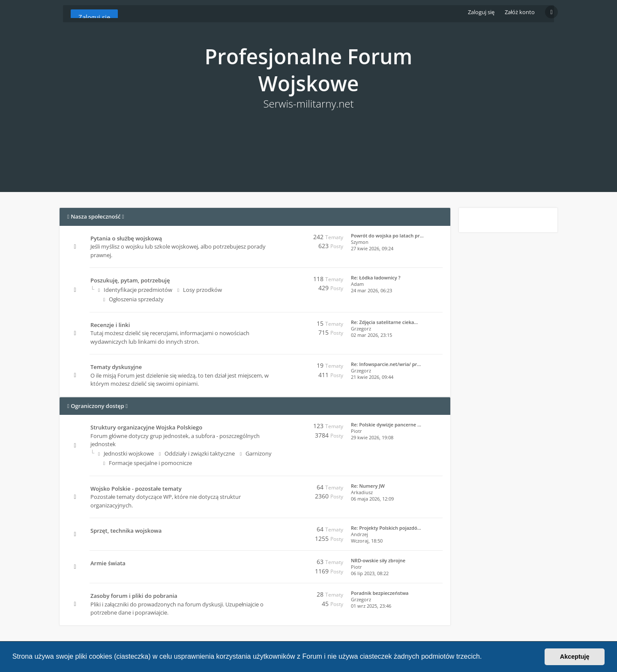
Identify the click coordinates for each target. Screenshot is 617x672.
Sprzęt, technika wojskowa (126, 531)
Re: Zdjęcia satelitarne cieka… (384, 322)
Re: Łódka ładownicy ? (376, 277)
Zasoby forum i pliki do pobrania (134, 596)
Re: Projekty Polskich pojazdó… (386, 528)
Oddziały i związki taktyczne (197, 453)
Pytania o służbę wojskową (126, 238)
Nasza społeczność (96, 216)
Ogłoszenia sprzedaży (133, 299)
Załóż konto (520, 12)
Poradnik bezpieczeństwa (380, 593)
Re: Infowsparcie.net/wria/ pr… (386, 364)
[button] (485, 657)
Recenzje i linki (110, 325)
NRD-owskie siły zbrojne (378, 560)
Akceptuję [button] (575, 657)
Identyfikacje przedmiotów (135, 290)
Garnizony (256, 453)
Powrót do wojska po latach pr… (387, 235)
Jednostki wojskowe (126, 453)
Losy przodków (200, 290)
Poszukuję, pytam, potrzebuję (130, 280)
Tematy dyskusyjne (116, 367)
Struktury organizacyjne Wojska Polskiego (146, 427)
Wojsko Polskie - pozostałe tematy (136, 489)
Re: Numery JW (368, 486)
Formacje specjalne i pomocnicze (148, 463)
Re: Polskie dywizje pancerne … (386, 424)
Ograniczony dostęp (97, 406)
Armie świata (108, 563)
